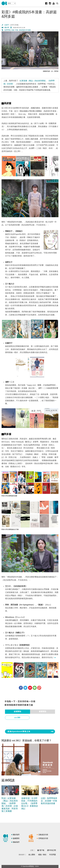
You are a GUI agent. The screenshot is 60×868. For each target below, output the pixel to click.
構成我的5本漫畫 (25, 30)
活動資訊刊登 (43, 835)
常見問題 (53, 855)
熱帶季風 (8, 30)
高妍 (13, 30)
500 (44, 718)
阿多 (17, 30)
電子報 (42, 850)
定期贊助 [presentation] (17, 712)
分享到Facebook (21, 688)
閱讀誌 (6, 838)
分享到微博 (30, 688)
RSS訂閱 (53, 850)
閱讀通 (32, 838)
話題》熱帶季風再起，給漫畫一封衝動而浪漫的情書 (49, 801)
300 (19, 718)
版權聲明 (16, 838)
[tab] (18, 712)
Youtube (54, 3)
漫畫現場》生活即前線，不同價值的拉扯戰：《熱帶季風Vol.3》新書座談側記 (30, 803)
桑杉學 (7, 27)
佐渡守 (7, 25)
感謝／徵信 (42, 855)
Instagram (50, 3)
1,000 (19, 723)
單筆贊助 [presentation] (43, 712)
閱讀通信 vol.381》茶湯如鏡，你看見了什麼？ (26, 740)
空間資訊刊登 (43, 838)
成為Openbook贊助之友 (19, 732)
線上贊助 (32, 855)
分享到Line (35, 688)
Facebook (46, 3)
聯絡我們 (16, 842)
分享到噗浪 (39, 688)
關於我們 (16, 835)
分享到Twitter (25, 688)
